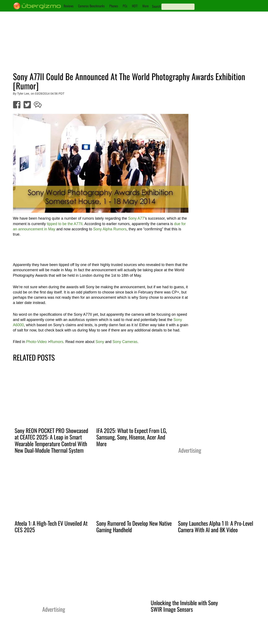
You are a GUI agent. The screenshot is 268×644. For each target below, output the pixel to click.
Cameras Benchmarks (91, 6)
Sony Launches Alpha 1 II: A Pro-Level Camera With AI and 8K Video (216, 526)
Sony (100, 342)
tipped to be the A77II (65, 224)
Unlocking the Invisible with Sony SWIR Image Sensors (184, 606)
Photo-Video (37, 342)
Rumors (57, 342)
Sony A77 (136, 218)
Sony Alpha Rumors (110, 229)
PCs (125, 6)
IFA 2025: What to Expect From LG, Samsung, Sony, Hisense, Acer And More (132, 437)
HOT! (135, 6)
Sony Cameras (125, 342)
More (146, 6)
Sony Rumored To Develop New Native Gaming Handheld (134, 526)
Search (156, 6)
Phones (114, 6)
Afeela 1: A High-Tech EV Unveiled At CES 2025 (51, 526)
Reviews (69, 6)
